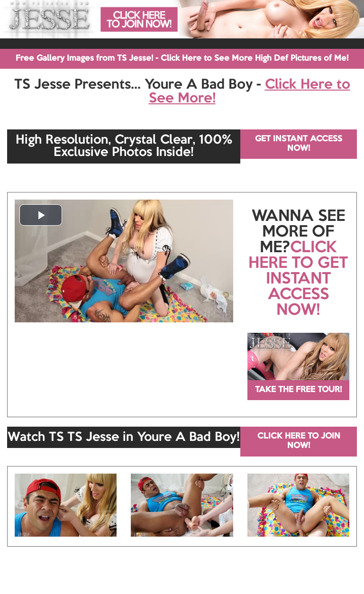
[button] (41, 215)
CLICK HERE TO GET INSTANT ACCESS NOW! (298, 279)
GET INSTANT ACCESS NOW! (299, 144)
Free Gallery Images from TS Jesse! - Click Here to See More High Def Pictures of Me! (182, 59)
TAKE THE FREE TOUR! (298, 390)
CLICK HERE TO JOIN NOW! (299, 441)
